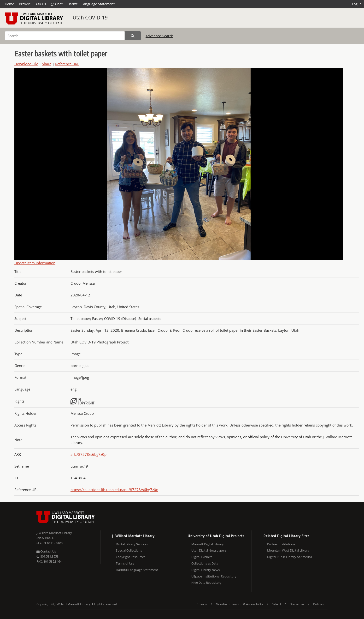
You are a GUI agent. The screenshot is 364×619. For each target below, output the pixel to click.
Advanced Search (159, 36)
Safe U (276, 604)
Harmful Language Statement (91, 4)
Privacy (202, 604)
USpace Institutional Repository (214, 576)
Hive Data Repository (206, 583)
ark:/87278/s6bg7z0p (88, 454)
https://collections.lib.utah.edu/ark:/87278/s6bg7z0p (114, 490)
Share (47, 64)
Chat (57, 4)
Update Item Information (35, 263)
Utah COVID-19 (90, 18)
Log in (357, 4)
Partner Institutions (281, 544)
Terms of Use (125, 563)
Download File (26, 64)
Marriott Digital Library (208, 544)
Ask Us (41, 4)
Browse (25, 4)
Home (9, 4)
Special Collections (129, 550)
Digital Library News (205, 570)
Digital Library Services (132, 544)
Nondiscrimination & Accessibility (239, 604)
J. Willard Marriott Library (54, 533)
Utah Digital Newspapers (209, 550)
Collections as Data (205, 563)
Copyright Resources (131, 557)
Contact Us (46, 551)
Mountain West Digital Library (288, 550)
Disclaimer (297, 604)
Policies (318, 604)
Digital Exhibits (202, 557)
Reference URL (67, 64)
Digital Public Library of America (290, 557)
